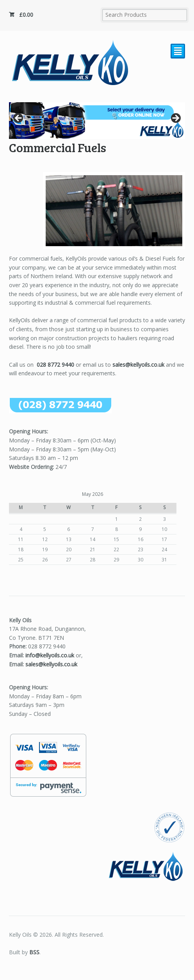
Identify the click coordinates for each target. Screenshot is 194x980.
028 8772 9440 (55, 365)
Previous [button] (19, 119)
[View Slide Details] (97, 121)
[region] (97, 121)
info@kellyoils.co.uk (50, 655)
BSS (34, 952)
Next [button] (175, 119)
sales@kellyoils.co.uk (138, 365)
